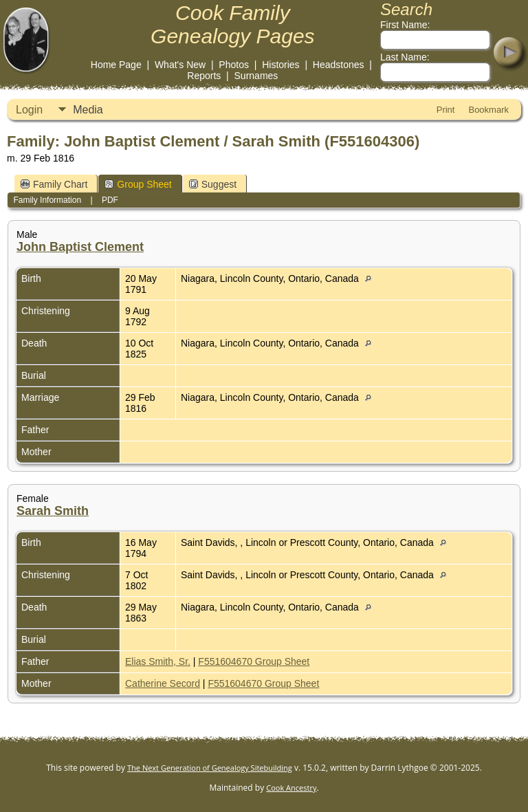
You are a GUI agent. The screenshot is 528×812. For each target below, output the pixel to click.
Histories (280, 65)
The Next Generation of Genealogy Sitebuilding (210, 768)
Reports (204, 76)
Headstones (339, 65)
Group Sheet (138, 184)
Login (29, 110)
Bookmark (488, 110)
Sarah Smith (53, 511)
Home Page (116, 65)
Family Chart (54, 184)
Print (446, 110)
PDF (110, 200)
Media (88, 110)
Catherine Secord (163, 683)
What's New (180, 65)
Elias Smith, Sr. (158, 661)
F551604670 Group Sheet (254, 661)
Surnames (256, 76)
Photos (234, 65)
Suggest (213, 184)
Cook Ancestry (291, 788)
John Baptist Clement (80, 247)
